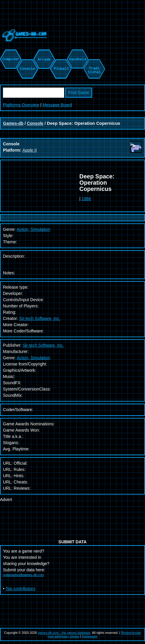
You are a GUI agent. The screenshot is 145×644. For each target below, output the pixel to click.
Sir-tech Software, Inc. (40, 318)
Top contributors (21, 589)
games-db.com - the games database (64, 633)
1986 (86, 199)
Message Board (57, 105)
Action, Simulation (33, 358)
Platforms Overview (21, 105)
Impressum (90, 636)
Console (35, 123)
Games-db (13, 123)
